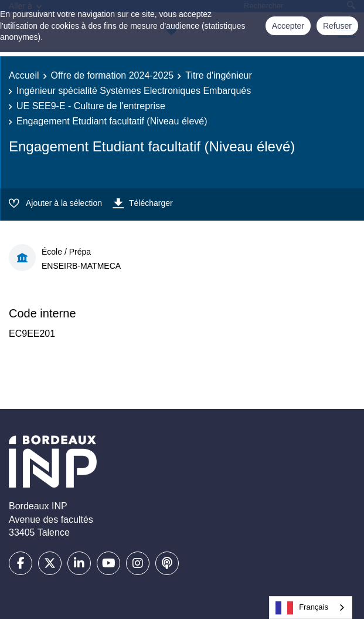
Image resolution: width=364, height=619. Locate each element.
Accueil (24, 75)
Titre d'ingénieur (219, 75)
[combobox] (311, 608)
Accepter (288, 26)
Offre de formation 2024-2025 (113, 75)
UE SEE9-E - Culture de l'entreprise (91, 106)
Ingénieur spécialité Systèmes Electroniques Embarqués (134, 91)
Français (302, 608)
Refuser (337, 26)
